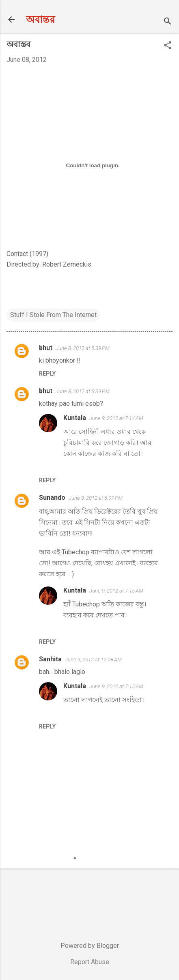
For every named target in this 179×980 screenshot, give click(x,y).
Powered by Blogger (90, 946)
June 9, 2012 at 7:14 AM (116, 418)
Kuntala (75, 418)
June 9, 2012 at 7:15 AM (116, 591)
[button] (168, 46)
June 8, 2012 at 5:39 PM (83, 348)
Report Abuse (90, 962)
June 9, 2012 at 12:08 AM (93, 660)
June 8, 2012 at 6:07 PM (96, 498)
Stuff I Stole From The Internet (53, 315)
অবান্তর (40, 20)
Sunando (52, 498)
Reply (47, 374)
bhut (46, 348)
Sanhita (50, 659)
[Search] (168, 22)
